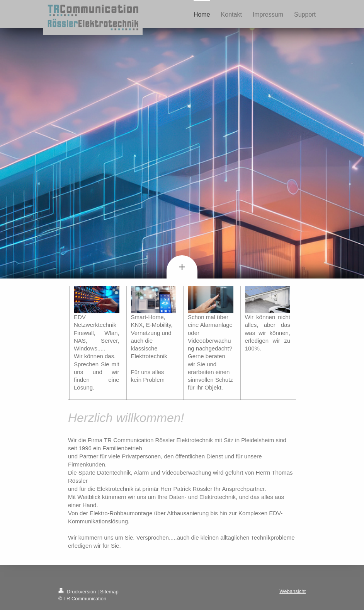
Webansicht (293, 591)
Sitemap (109, 592)
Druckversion (78, 592)
